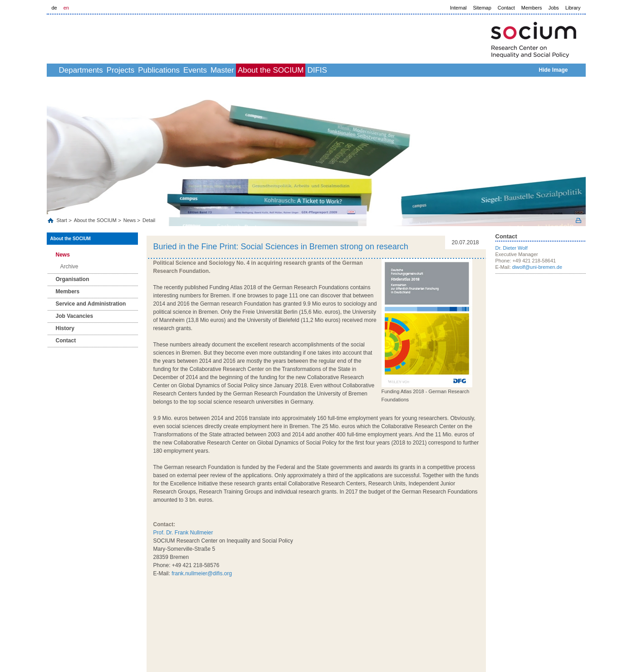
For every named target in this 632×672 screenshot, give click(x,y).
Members (532, 8)
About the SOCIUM (336, 70)
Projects (145, 70)
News (130, 220)
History (65, 328)
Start (63, 220)
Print (578, 220)
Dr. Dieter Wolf (512, 248)
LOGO (116, 37)
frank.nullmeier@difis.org (202, 573)
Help (543, 618)
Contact (506, 8)
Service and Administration (91, 304)
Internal (458, 8)
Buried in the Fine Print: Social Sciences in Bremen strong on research (281, 247)
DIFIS (392, 70)
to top (480, 603)
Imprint (491, 618)
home (57, 70)
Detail (149, 220)
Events (240, 70)
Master (277, 70)
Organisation (73, 279)
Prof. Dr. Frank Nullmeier (183, 533)
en (66, 8)
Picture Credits (569, 618)
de (54, 8)
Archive (69, 267)
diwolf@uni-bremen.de (537, 267)
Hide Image (553, 70)
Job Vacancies (75, 316)
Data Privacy (518, 618)
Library (573, 8)
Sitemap (482, 8)
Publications (194, 70)
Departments (96, 70)
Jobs (554, 8)
